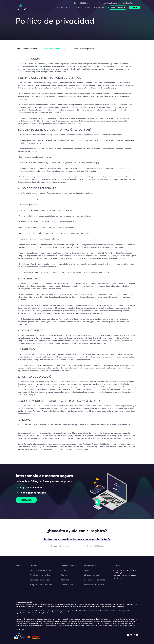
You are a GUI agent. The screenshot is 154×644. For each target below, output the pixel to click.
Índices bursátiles (69, 584)
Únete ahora (26, 500)
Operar (77, 8)
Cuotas (64, 575)
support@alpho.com (109, 3)
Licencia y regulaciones (32, 48)
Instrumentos (63, 8)
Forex (63, 570)
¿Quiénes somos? (71, 48)
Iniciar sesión (118, 8)
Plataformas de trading (40, 570)
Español (128, 3)
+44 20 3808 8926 (84, 3)
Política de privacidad (53, 48)
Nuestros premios (87, 48)
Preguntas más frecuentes (41, 584)
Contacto (99, 8)
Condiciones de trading (40, 575)
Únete (135, 7)
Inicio (19, 565)
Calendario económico (40, 580)
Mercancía (66, 580)
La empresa (90, 565)
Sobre (88, 8)
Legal (18, 48)
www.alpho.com (109, 88)
